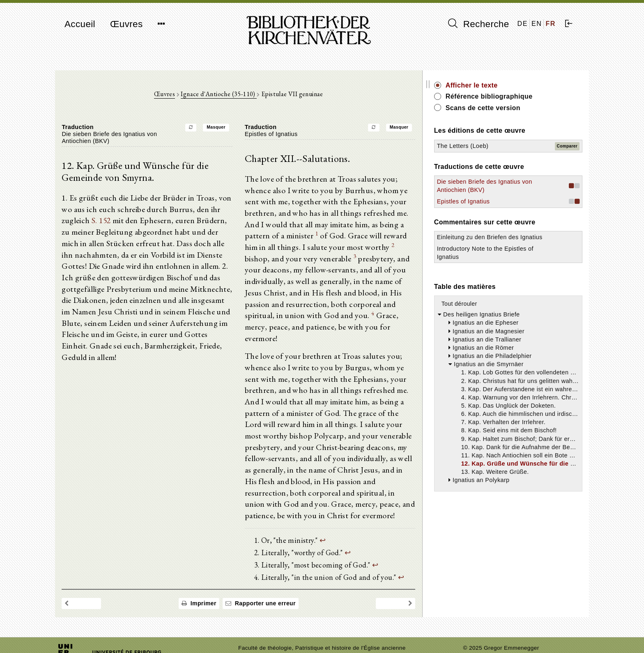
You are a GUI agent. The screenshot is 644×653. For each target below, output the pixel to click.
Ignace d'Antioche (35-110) (236, 95)
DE (523, 24)
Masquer (233, 128)
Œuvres (126, 24)
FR (551, 24)
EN (537, 24)
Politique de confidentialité (498, 634)
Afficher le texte (505, 85)
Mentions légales (485, 626)
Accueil (80, 24)
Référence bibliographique (522, 96)
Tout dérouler (493, 321)
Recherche (479, 24)
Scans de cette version (516, 108)
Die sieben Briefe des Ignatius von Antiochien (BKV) (503, 190)
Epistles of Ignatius (497, 210)
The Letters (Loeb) (496, 146)
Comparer (567, 146)
